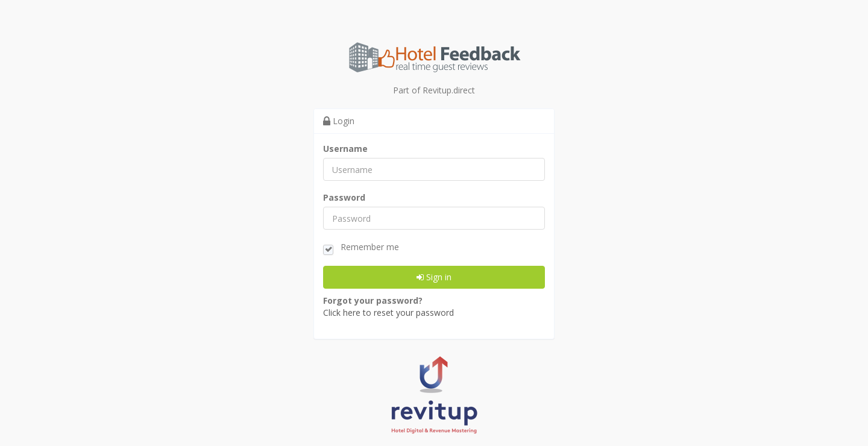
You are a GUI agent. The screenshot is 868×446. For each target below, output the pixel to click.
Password (344, 199)
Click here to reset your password (388, 314)
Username (345, 150)
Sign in (434, 278)
